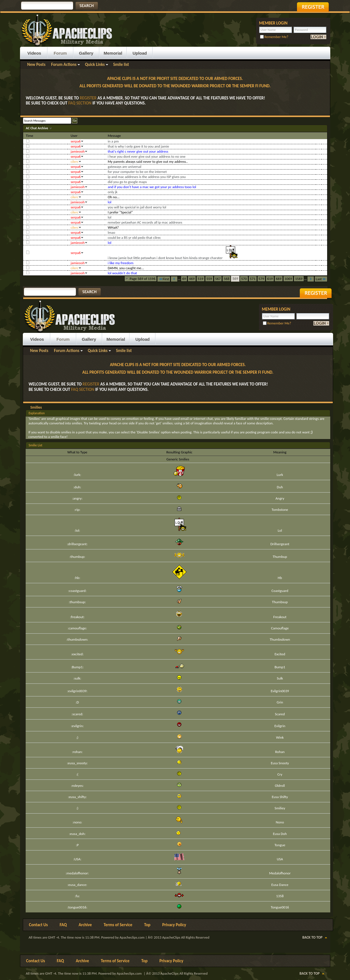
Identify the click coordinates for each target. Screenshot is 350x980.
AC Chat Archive (38, 128)
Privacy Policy (174, 925)
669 (279, 279)
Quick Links (95, 64)
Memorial (113, 53)
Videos (34, 53)
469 (192, 279)
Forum (60, 53)
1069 (288, 279)
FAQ (63, 925)
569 (235, 279)
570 (244, 279)
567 (218, 279)
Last (321, 279)
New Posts (37, 64)
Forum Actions (64, 64)
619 (270, 279)
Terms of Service (118, 925)
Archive (85, 925)
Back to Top (312, 937)
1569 (299, 279)
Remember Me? (274, 37)
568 (226, 279)
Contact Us (38, 925)
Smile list (121, 64)
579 (261, 279)
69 (184, 279)
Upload (140, 53)
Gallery (86, 53)
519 (201, 279)
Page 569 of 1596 (143, 279)
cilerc (74, 162)
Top (147, 925)
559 (209, 279)
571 (253, 279)
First (164, 279)
